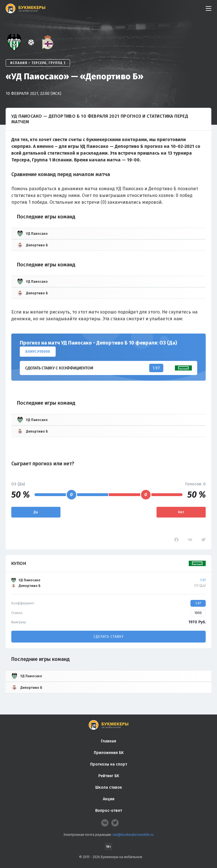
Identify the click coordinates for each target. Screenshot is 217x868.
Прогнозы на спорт (109, 764)
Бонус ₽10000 (38, 352)
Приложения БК (109, 753)
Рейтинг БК (109, 776)
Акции (109, 799)
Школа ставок (109, 787)
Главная (108, 741)
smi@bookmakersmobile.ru (133, 835)
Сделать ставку (108, 637)
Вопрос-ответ (109, 811)
